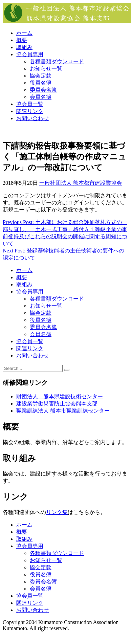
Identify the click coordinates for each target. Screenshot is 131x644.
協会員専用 (30, 54)
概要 (22, 40)
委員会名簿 (43, 90)
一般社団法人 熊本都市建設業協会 (81, 183)
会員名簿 (41, 97)
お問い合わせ (32, 118)
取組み (24, 47)
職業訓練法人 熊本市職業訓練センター (63, 411)
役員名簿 (41, 83)
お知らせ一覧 (46, 69)
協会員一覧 (30, 104)
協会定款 (41, 76)
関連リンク (30, 111)
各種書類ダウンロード (57, 61)
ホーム (24, 33)
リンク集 (57, 512)
